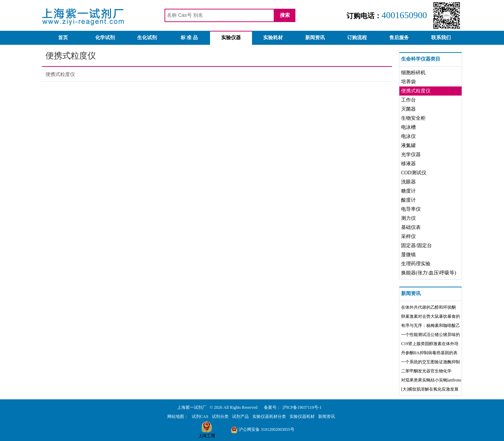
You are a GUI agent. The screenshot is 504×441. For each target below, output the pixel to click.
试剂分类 (220, 416)
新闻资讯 (315, 38)
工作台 (408, 100)
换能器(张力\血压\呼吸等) (429, 273)
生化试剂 (147, 38)
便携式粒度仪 (60, 74)
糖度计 (408, 191)
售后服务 (399, 38)
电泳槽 (408, 127)
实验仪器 (231, 38)
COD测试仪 (414, 173)
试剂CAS (200, 416)
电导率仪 (411, 209)
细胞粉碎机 (413, 73)
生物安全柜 (413, 118)
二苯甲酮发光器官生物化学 (426, 371)
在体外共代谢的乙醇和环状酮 (428, 307)
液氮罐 (408, 145)
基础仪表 (411, 227)
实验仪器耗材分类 (269, 416)
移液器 (408, 164)
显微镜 (408, 255)
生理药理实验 (416, 264)
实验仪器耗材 (302, 416)
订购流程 (357, 38)
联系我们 (441, 38)
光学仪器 (411, 155)
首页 (63, 38)
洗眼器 (408, 182)
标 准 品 (189, 38)
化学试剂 (105, 38)
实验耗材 (273, 38)
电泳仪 (408, 136)
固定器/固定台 (416, 246)
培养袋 (408, 82)
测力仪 (408, 218)
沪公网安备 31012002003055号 (262, 429)
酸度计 (408, 200)
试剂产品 (240, 416)
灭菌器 (408, 109)
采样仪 (408, 236)
